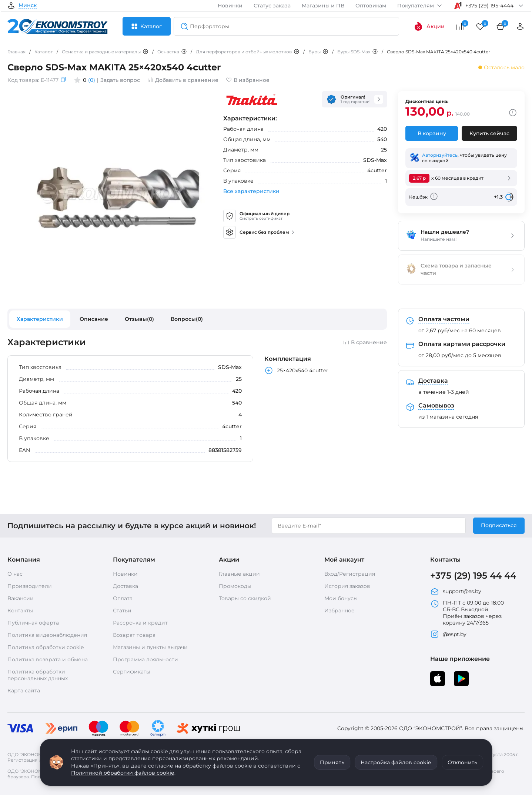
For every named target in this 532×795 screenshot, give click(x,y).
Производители (30, 586)
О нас (15, 574)
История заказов (347, 586)
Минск (28, 6)
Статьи (122, 611)
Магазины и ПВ (323, 6)
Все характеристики (251, 191)
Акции (429, 26)
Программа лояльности (145, 659)
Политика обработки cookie (46, 647)
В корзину (432, 133)
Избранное (339, 611)
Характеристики (40, 319)
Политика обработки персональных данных (38, 675)
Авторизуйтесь (440, 155)
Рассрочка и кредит (140, 623)
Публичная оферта (33, 623)
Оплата (123, 598)
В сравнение (365, 342)
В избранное (248, 80)
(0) (92, 80)
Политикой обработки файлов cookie (123, 773)
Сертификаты (132, 672)
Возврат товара (134, 635)
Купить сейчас (489, 133)
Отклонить (462, 762)
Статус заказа (272, 6)
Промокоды (235, 586)
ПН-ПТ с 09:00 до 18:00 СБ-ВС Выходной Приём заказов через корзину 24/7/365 (467, 613)
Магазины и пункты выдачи (150, 647)
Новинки (230, 6)
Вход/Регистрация (350, 574)
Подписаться (499, 525)
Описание (94, 319)
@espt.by (448, 634)
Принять (332, 762)
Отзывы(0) (139, 319)
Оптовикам (371, 6)
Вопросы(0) (187, 319)
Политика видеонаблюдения (47, 635)
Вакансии (21, 598)
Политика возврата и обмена (48, 659)
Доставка (126, 586)
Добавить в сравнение (183, 80)
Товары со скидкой (245, 598)
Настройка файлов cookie (396, 762)
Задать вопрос (120, 80)
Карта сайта (24, 691)
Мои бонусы (341, 598)
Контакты (20, 611)
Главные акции (239, 574)
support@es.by (456, 591)
